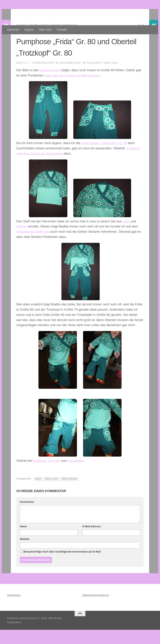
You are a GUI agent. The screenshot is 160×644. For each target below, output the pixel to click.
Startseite (13, 30)
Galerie (29, 30)
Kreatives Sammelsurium (52, 13)
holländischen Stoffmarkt (34, 246)
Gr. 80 (126, 157)
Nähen (21, 40)
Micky (26, 77)
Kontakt (62, 30)
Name (24, 541)
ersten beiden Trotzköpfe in (101, 157)
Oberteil (22, 241)
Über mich (45, 30)
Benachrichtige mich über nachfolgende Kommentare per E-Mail (61, 566)
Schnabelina (78, 475)
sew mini (56, 475)
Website (25, 553)
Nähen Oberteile (67, 40)
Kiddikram (40, 475)
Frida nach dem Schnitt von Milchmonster (74, 90)
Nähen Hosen (40, 40)
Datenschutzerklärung (96, 609)
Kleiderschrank (51, 84)
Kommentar (28, 516)
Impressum (14, 609)
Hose (126, 235)
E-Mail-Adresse (92, 541)
